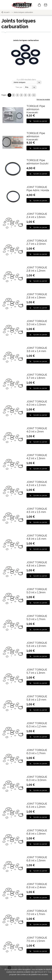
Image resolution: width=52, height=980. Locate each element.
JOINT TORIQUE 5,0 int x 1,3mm (37, 591)
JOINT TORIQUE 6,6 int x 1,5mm (37, 859)
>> (34, 95)
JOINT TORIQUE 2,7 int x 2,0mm (37, 242)
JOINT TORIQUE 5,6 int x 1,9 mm (37, 644)
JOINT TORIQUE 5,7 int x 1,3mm (37, 671)
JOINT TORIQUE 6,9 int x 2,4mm (37, 886)
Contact (46, 5)
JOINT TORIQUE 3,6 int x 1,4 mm (37, 349)
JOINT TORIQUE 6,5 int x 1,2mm (37, 805)
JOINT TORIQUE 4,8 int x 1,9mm (37, 564)
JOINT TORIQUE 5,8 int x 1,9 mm (37, 698)
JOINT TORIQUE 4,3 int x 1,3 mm (37, 484)
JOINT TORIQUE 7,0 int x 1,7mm (37, 912)
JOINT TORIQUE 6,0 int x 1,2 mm (37, 725)
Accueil (6, 12)
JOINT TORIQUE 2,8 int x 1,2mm (37, 269)
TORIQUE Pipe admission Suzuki (37, 162)
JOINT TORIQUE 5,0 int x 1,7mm (37, 618)
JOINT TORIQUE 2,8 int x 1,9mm (37, 296)
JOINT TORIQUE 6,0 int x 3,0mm (37, 778)
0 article (39, 5)
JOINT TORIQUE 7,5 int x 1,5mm (37, 939)
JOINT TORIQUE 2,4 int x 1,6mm (37, 215)
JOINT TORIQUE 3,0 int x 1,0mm (37, 323)
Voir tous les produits (43, 99)
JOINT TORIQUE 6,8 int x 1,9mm (37, 832)
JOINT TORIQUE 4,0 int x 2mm (37, 430)
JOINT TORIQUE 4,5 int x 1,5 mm (37, 510)
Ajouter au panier (40, 121)
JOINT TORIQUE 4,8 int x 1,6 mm (37, 537)
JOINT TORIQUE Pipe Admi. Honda (38, 189)
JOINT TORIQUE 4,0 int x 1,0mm (37, 403)
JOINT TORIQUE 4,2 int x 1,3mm (37, 457)
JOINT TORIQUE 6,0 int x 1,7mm (37, 752)
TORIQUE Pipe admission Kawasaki (36, 109)
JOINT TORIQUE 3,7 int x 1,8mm (37, 376)
